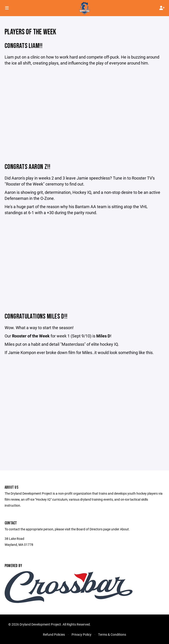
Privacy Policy (81, 634)
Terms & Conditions (112, 634)
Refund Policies (54, 634)
